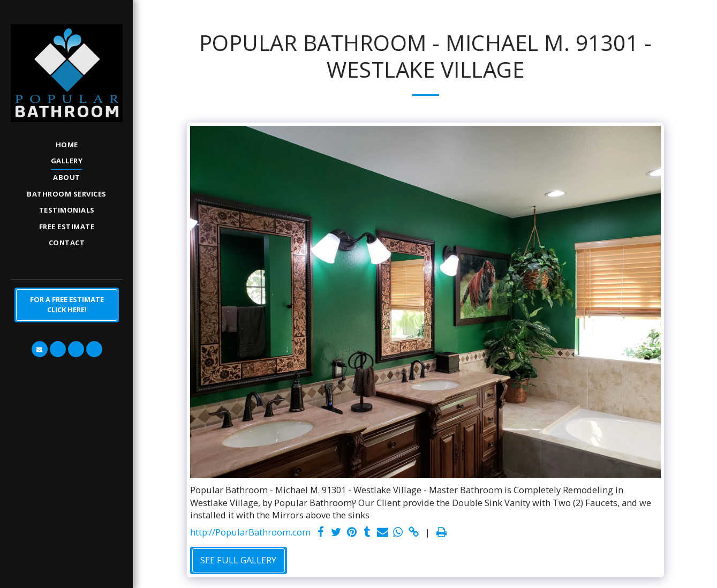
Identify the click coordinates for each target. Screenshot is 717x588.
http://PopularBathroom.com (250, 532)
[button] (40, 349)
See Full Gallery (238, 560)
